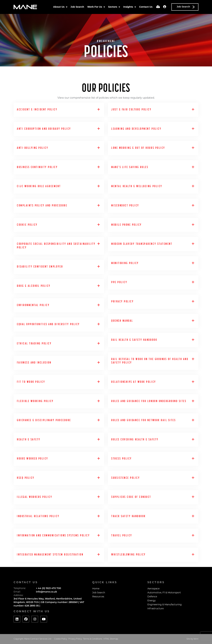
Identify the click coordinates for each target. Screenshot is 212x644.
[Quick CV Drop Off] (158, 7)
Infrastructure (156, 609)
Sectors (113, 7)
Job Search (77, 7)
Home (96, 589)
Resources (98, 597)
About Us (59, 7)
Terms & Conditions (93, 639)
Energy (152, 601)
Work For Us (95, 7)
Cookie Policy (61, 639)
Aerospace (153, 589)
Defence (152, 597)
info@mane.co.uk (46, 592)
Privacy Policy (75, 639)
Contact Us (146, 7)
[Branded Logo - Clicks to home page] (25, 7)
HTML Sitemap (111, 639)
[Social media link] (17, 619)
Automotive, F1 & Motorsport (164, 593)
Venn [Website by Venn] (196, 639)
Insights (128, 7)
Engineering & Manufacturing (165, 605)
